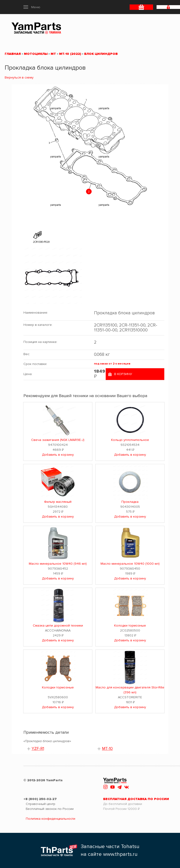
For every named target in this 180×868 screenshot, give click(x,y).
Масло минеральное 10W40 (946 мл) (58, 564)
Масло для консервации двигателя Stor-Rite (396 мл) (130, 690)
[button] (32, 7)
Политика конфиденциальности (51, 819)
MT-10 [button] (107, 749)
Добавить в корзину (58, 455)
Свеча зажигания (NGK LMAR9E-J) (58, 440)
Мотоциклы (36, 54)
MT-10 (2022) (70, 54)
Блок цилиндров (101, 54)
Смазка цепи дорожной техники (58, 626)
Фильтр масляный (58, 502)
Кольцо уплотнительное (130, 440)
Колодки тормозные (130, 626)
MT (53, 54)
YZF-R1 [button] (38, 749)
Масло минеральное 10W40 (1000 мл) (130, 564)
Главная (13, 54)
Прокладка (130, 502)
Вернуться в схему (19, 77)
